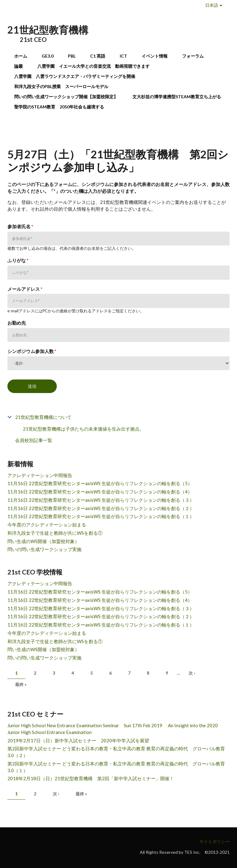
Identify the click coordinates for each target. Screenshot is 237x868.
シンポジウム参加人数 (32, 351)
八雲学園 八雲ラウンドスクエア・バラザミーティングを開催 (77, 76)
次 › (192, 673)
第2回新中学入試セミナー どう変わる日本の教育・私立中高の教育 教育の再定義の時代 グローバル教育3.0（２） (116, 752)
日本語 (212, 5)
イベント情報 (155, 56)
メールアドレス (25, 289)
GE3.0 (48, 56)
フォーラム (193, 56)
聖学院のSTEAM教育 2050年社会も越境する (59, 107)
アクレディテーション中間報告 (40, 475)
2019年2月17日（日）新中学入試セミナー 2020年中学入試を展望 (78, 740)
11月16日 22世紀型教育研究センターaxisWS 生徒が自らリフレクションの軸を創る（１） (101, 516)
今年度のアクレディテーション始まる (47, 525)
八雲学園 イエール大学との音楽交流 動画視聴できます (94, 66)
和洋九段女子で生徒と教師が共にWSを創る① (55, 533)
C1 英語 (98, 56)
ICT (123, 56)
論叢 (19, 66)
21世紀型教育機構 (48, 30)
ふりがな (18, 260)
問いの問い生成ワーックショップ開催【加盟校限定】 (66, 97)
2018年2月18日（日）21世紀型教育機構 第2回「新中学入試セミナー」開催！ (91, 778)
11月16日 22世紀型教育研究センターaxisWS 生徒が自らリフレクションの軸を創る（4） (100, 492)
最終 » (21, 684)
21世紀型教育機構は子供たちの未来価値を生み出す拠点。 (83, 429)
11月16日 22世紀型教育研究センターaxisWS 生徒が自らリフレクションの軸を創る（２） (101, 508)
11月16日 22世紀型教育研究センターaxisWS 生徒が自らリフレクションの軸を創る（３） (101, 500)
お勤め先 (17, 323)
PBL (72, 56)
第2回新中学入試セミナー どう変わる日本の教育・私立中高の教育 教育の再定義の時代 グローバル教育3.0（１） (116, 767)
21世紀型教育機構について (43, 417)
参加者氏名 (20, 226)
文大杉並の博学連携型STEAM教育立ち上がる (177, 97)
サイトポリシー (214, 841)
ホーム (21, 56)
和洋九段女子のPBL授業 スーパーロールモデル (61, 86)
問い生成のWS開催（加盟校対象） (43, 541)
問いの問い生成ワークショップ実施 (44, 549)
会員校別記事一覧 (34, 440)
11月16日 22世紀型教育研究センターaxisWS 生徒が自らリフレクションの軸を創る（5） (100, 483)
